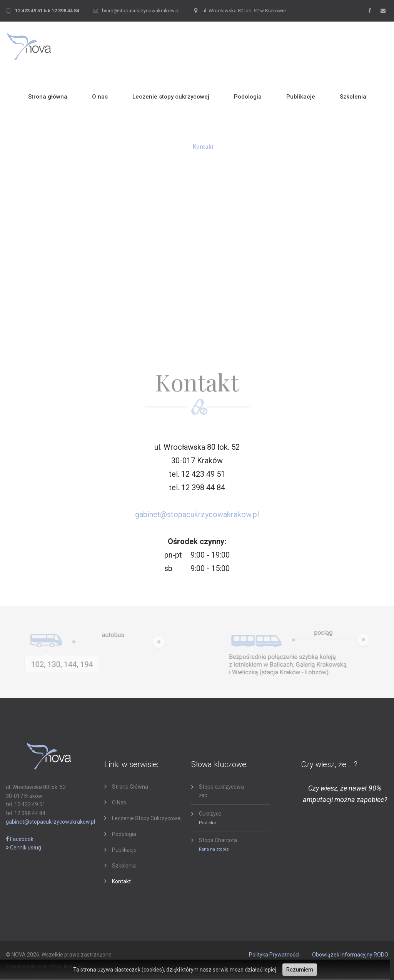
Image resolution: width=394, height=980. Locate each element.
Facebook (20, 839)
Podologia (248, 97)
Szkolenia (353, 97)
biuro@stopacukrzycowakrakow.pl (141, 11)
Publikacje (301, 97)
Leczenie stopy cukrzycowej (171, 97)
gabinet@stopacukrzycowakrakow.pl (197, 514)
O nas (100, 97)
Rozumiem (300, 970)
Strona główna (48, 97)
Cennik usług (23, 848)
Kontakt (203, 147)
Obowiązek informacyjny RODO (350, 955)
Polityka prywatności (274, 955)
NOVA (19, 955)
